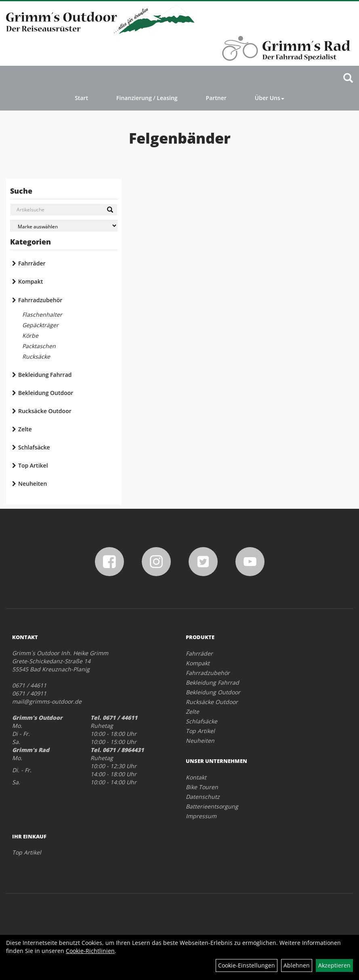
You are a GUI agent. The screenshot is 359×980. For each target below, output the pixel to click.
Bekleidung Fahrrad (45, 375)
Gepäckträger (40, 325)
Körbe (30, 335)
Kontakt (196, 777)
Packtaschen (39, 346)
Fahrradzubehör (40, 300)
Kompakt (30, 281)
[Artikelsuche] (348, 78)
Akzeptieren (334, 965)
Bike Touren (202, 787)
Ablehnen (297, 965)
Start (81, 98)
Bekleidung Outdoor (46, 393)
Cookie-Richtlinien (90, 951)
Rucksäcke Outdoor (45, 411)
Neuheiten (33, 484)
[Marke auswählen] (64, 226)
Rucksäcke (36, 356)
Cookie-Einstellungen (247, 965)
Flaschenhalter (42, 314)
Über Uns (270, 98)
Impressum (201, 816)
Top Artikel (33, 465)
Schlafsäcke (34, 447)
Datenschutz (203, 797)
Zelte (25, 429)
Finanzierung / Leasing (147, 98)
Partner (216, 98)
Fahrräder (32, 263)
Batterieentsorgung (212, 806)
